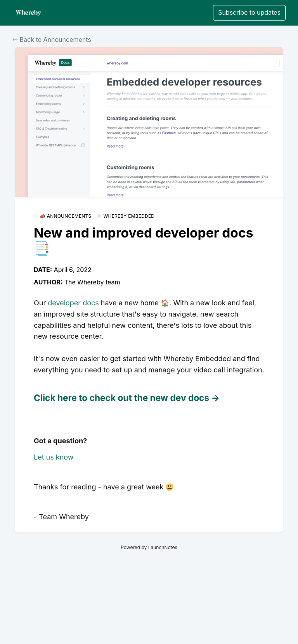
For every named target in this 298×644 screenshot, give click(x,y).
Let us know (54, 457)
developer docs (73, 303)
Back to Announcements (52, 40)
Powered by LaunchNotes (149, 547)
